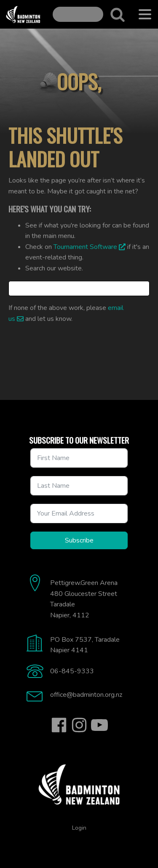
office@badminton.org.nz (86, 695)
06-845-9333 (72, 671)
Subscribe (79, 540)
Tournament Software (85, 247)
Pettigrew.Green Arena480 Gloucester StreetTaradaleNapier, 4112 (84, 599)
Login (79, 828)
